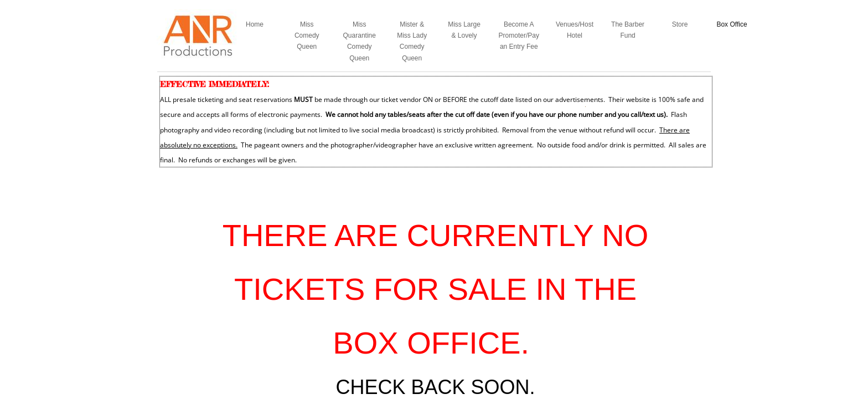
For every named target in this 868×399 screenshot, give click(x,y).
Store (680, 24)
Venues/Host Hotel (575, 30)
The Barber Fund (628, 30)
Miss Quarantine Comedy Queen (360, 41)
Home (255, 24)
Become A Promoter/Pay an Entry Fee (519, 36)
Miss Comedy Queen (307, 36)
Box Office (732, 24)
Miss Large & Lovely (464, 30)
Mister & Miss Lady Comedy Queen (412, 41)
